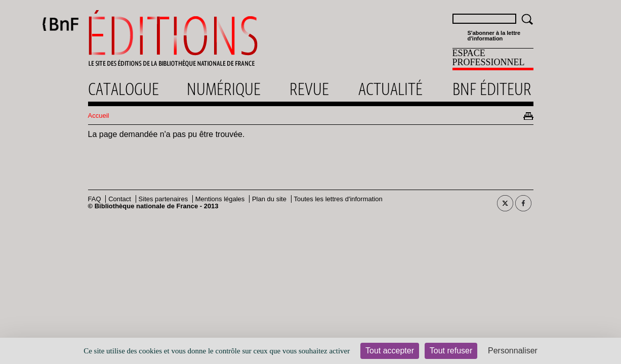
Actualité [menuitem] (390, 89)
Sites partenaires (163, 199)
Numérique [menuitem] (224, 89)
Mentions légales (220, 199)
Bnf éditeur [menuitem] (492, 89)
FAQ (95, 199)
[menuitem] (493, 59)
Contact (120, 199)
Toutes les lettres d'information (338, 199)
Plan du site (269, 199)
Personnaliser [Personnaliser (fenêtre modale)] (513, 351)
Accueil (99, 116)
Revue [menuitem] (309, 89)
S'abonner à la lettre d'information (494, 36)
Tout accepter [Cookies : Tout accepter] (390, 351)
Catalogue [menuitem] (123, 89)
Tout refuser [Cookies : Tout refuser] (451, 351)
